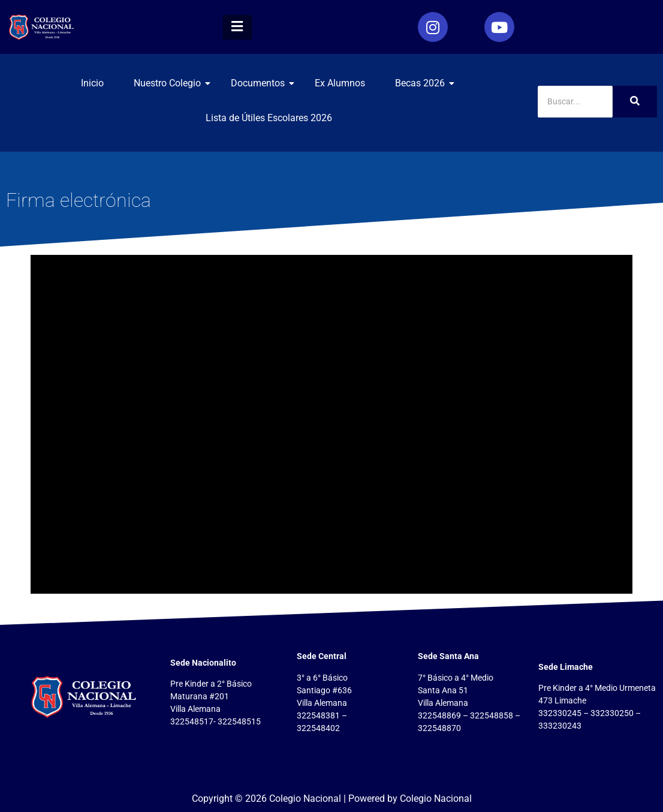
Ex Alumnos (340, 83)
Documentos (262, 83)
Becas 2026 (424, 83)
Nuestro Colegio (172, 83)
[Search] (575, 102)
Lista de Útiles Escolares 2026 (269, 118)
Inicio (92, 83)
